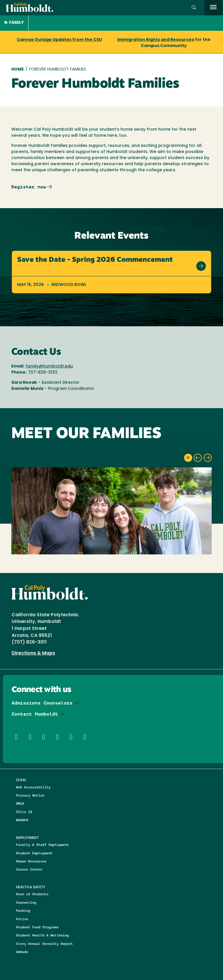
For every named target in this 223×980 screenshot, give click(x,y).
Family (14, 23)
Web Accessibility (33, 787)
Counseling (26, 902)
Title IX (24, 812)
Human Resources (31, 861)
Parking (23, 910)
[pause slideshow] (188, 458)
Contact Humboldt (35, 714)
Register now (29, 187)
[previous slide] (198, 458)
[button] (194, 8)
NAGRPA (22, 820)
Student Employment (34, 853)
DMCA (20, 803)
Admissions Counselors (42, 703)
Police (22, 919)
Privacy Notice (30, 795)
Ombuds (22, 952)
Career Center (29, 869)
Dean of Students (32, 894)
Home (18, 70)
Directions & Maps (33, 653)
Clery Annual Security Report (44, 944)
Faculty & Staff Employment (42, 845)
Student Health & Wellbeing (42, 935)
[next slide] (208, 458)
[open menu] (213, 8)
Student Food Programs (37, 927)
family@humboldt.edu (49, 366)
